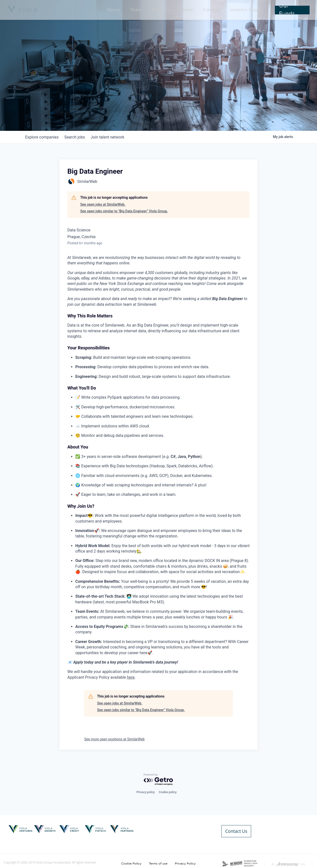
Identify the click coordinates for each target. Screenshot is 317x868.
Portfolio (179, 10)
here (131, 677)
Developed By (295, 860)
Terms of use (158, 853)
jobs (78, 137)
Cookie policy (168, 792)
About (139, 10)
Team (158, 10)
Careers (220, 10)
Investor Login (248, 10)
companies (43, 137)
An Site (288, 853)
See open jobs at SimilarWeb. (103, 204)
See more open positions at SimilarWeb (114, 739)
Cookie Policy (131, 853)
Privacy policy (146, 792)
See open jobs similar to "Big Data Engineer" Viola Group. (124, 211)
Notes (200, 10)
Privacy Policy (185, 853)
